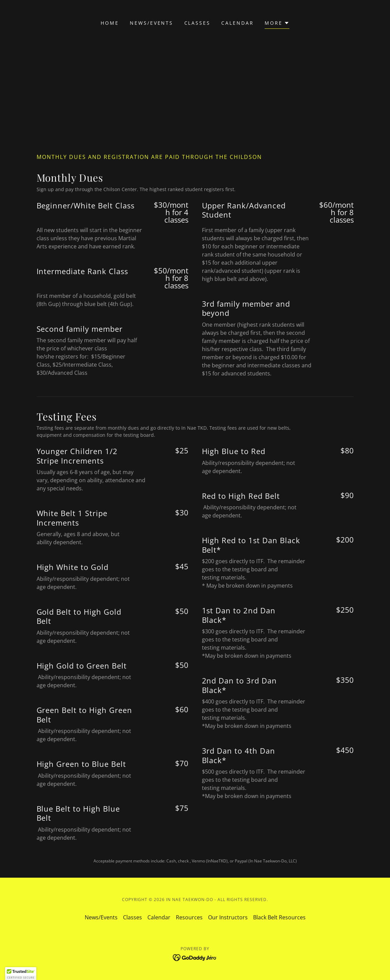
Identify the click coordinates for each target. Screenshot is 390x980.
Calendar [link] (238, 23)
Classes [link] (198, 23)
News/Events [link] (152, 23)
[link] (195, 957)
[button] (277, 24)
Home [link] (110, 23)
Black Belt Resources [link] (279, 917)
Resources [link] (189, 917)
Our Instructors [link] (228, 917)
